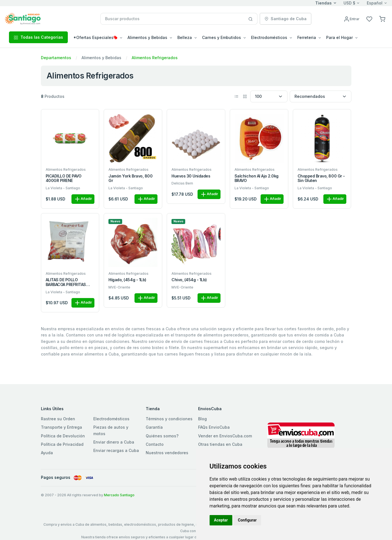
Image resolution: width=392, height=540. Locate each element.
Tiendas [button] (323, 3)
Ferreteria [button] (307, 37)
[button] (382, 19)
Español (375, 3)
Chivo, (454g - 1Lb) (189, 280)
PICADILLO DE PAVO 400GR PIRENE (64, 178)
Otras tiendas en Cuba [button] (220, 444)
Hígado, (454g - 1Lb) (127, 280)
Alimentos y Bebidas (101, 58)
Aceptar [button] (221, 520)
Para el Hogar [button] (339, 37)
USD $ (349, 3)
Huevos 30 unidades (191, 176)
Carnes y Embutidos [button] (221, 37)
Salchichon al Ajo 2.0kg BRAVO (257, 178)
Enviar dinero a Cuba (114, 442)
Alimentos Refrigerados (155, 58)
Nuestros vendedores (167, 453)
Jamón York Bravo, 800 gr (130, 178)
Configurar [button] (247, 520)
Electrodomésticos (111, 419)
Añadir (83, 199)
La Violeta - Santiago (63, 188)
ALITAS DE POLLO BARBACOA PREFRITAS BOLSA (66, 282)
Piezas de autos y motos (111, 430)
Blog (202, 419)
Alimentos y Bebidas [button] (147, 37)
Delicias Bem (182, 183)
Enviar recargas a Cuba (116, 450)
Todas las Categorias (38, 37)
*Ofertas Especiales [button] (95, 37)
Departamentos (56, 58)
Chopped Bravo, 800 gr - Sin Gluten (321, 178)
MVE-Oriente (119, 287)
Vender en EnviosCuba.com (225, 436)
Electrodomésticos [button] (269, 37)
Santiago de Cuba (286, 19)
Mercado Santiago (119, 495)
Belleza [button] (185, 37)
